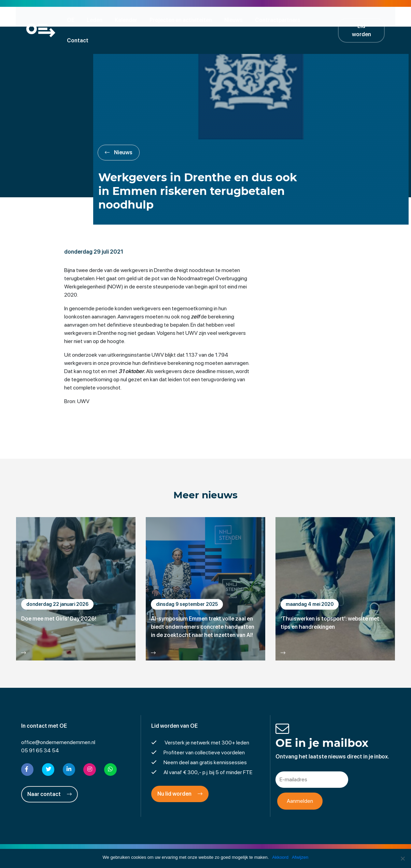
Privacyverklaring (206, 846)
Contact (325, 20)
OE (73, 20)
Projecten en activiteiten (183, 20)
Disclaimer (166, 846)
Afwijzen (300, 857)
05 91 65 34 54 (40, 731)
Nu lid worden (180, 774)
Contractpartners (280, 20)
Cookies (258, 846)
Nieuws (236, 20)
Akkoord (280, 857)
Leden (97, 20)
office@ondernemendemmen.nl (58, 723)
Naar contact (49, 774)
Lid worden (366, 20)
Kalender (128, 20)
